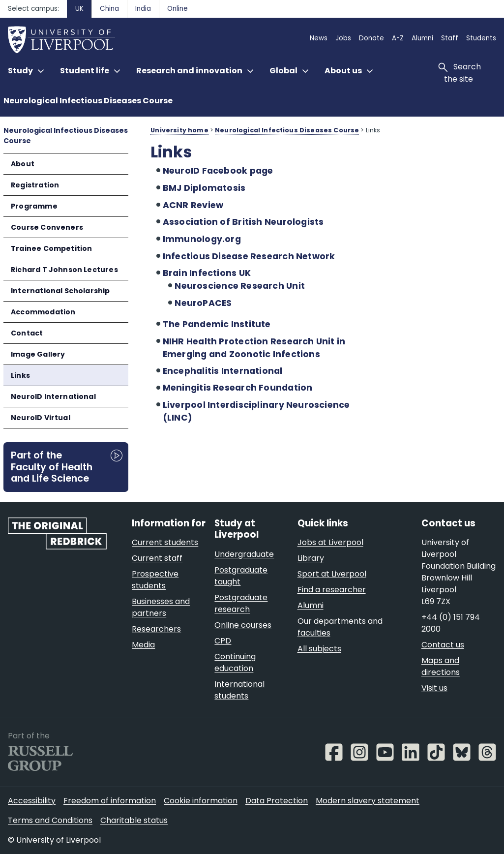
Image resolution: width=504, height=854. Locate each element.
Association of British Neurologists (243, 222)
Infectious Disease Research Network (249, 256)
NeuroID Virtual (41, 418)
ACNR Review (193, 205)
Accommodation (43, 312)
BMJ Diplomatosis (204, 188)
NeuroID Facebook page (218, 171)
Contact (27, 333)
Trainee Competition (51, 248)
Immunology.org (202, 239)
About (23, 164)
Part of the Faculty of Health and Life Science (52, 467)
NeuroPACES (203, 303)
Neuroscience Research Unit (240, 286)
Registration (35, 185)
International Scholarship (60, 291)
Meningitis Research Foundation (238, 388)
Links (20, 375)
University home (179, 130)
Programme (34, 206)
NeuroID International (53, 396)
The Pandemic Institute (217, 324)
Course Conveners (47, 227)
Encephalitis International (223, 371)
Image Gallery (38, 354)
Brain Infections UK (207, 273)
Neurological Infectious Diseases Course (88, 101)
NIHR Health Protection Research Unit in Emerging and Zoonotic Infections (254, 348)
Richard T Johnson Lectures (64, 270)
